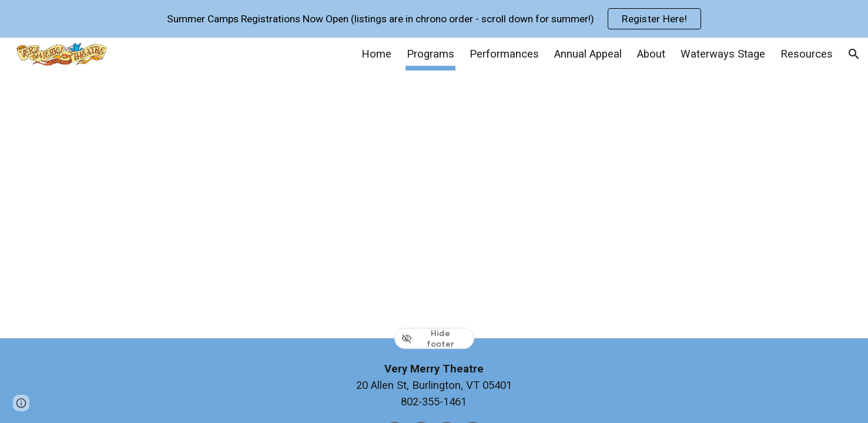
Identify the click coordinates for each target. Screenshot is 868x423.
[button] (854, 54)
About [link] (651, 54)
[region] (434, 19)
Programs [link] (430, 54)
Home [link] (376, 54)
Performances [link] (504, 54)
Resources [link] (807, 54)
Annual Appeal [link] (588, 54)
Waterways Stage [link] (723, 54)
